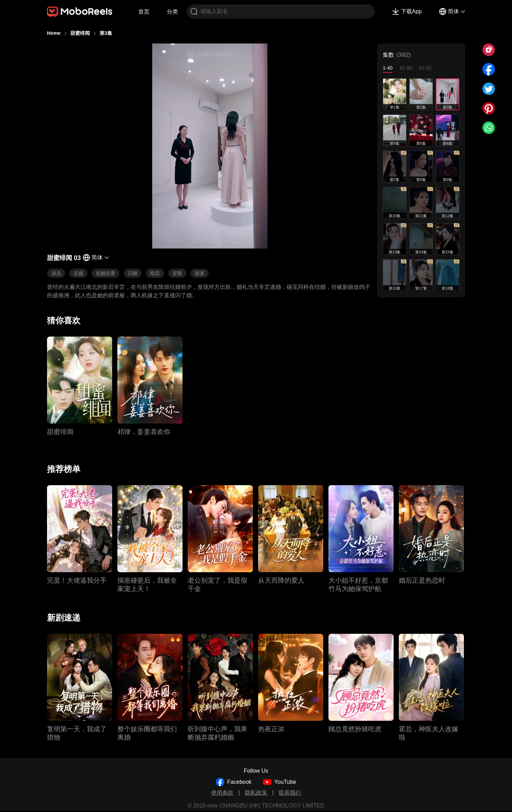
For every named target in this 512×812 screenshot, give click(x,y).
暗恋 (155, 273)
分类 (172, 12)
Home (54, 33)
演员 (56, 273)
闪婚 (133, 273)
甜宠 (200, 273)
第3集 (106, 33)
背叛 (177, 273)
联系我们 (290, 793)
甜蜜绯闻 (80, 33)
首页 (144, 12)
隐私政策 (256, 793)
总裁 (78, 273)
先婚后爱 (106, 273)
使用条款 (222, 793)
